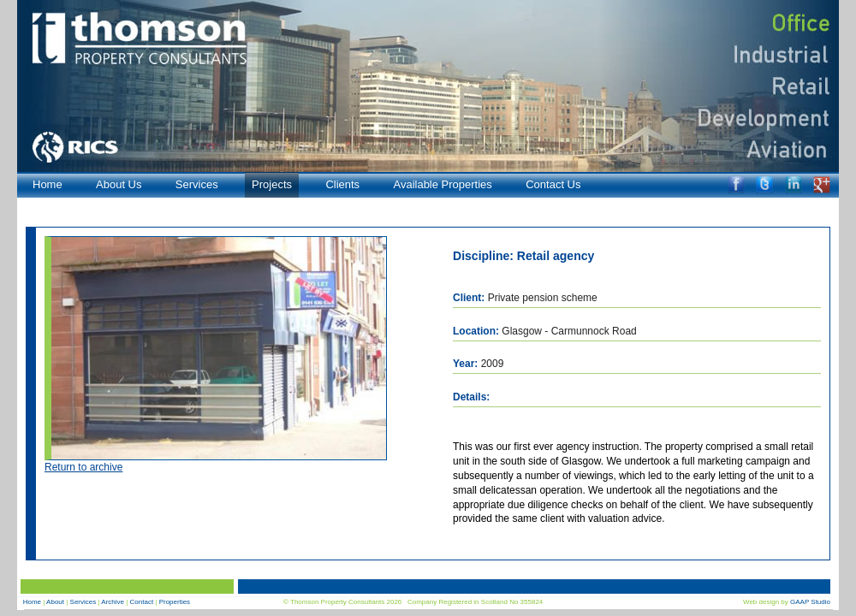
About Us (119, 184)
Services (197, 184)
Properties (175, 602)
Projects (272, 184)
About (55, 602)
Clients (342, 184)
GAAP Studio (810, 602)
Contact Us (553, 184)
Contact (142, 602)
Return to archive (83, 467)
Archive (113, 602)
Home (48, 184)
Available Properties (442, 184)
